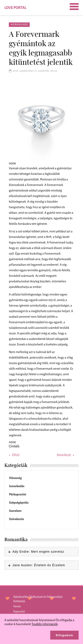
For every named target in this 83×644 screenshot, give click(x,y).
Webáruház (19, 25)
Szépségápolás (19, 503)
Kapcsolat (19, 612)
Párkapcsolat (18, 494)
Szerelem (15, 511)
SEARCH (35, 7)
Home (17, 606)
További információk (45, 624)
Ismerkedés (17, 486)
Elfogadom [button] (64, 635)
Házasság (15, 478)
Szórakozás (16, 519)
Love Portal (15, 8)
